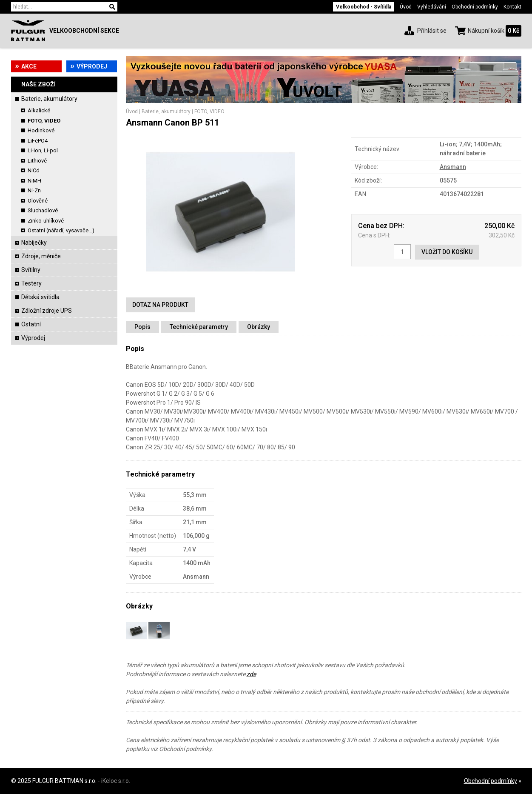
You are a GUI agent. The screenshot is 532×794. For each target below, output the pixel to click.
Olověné (38, 201)
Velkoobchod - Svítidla (364, 7)
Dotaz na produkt (160, 305)
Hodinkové (41, 130)
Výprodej (92, 66)
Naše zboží (38, 84)
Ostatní (31, 324)
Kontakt (512, 7)
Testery (31, 283)
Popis (142, 327)
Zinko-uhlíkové (46, 221)
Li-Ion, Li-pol (43, 150)
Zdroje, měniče (41, 256)
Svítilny (31, 270)
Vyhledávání (432, 7)
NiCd (34, 170)
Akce (29, 66)
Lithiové (37, 161)
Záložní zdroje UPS (47, 311)
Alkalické (39, 110)
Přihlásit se (432, 31)
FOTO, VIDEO (44, 121)
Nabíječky (34, 243)
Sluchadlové (43, 210)
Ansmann (453, 167)
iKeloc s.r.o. (116, 781)
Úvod (406, 7)
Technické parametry (199, 327)
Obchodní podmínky (475, 7)
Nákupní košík (486, 31)
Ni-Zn (34, 190)
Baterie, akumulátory (49, 99)
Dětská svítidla (40, 297)
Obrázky (259, 327)
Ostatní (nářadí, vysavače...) (61, 230)
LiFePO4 (38, 141)
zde (251, 674)
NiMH (34, 181)
